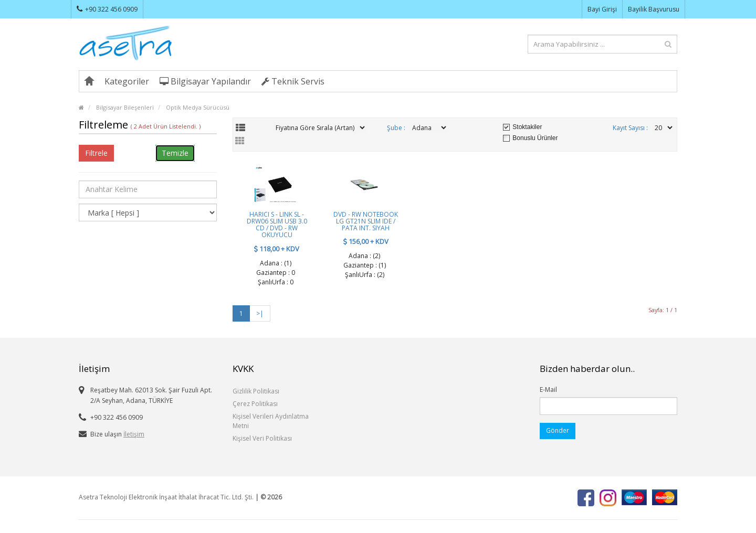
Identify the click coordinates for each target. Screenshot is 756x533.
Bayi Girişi (602, 9)
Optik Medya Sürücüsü (198, 107)
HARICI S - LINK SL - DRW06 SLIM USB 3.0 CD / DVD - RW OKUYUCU (277, 225)
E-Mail (548, 390)
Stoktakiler (527, 127)
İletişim (134, 434)
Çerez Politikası (255, 404)
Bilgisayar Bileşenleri (125, 107)
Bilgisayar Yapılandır (205, 81)
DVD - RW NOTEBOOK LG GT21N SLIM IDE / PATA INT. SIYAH (366, 221)
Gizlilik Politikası (256, 391)
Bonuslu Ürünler (535, 138)
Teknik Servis (293, 81)
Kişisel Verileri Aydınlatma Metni (271, 421)
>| (260, 313)
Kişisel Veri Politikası (262, 438)
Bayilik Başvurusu (654, 9)
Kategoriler (127, 81)
